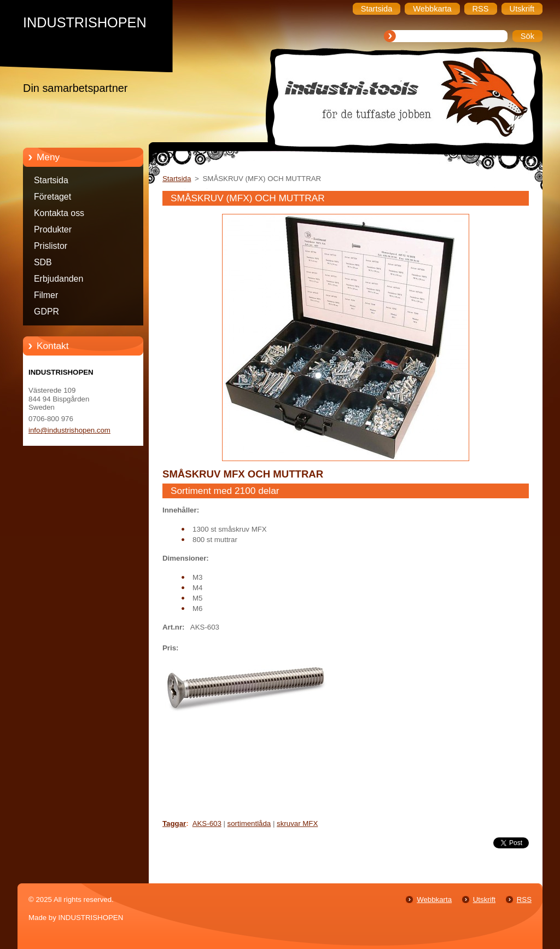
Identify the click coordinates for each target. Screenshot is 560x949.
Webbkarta (434, 899)
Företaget (52, 197)
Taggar (174, 823)
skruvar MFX (297, 823)
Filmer (46, 295)
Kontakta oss (59, 213)
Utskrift (484, 899)
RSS (524, 899)
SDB (43, 262)
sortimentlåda (249, 823)
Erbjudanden (59, 279)
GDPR (46, 312)
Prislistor (51, 246)
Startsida (51, 180)
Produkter (53, 229)
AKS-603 (207, 823)
